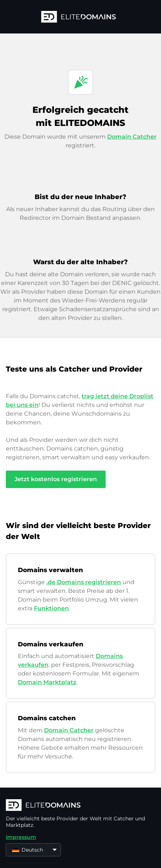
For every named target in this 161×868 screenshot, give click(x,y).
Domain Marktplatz (47, 682)
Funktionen (51, 608)
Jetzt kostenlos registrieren (56, 479)
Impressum (21, 837)
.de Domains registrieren (84, 582)
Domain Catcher (132, 137)
